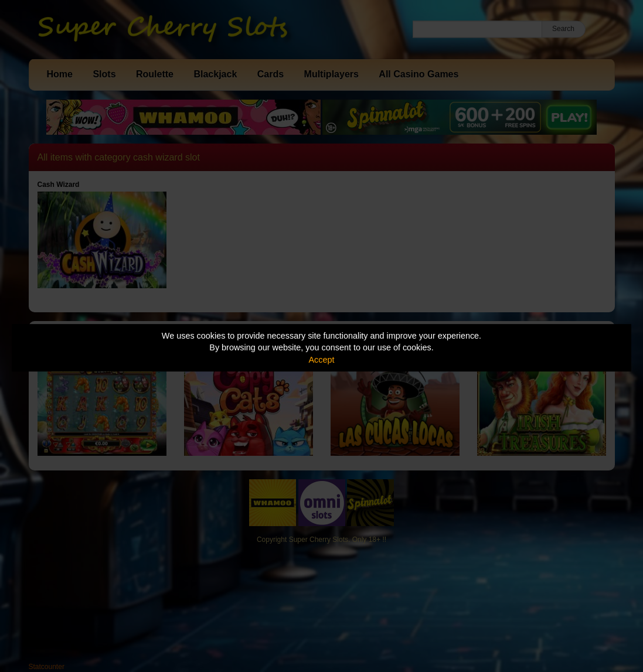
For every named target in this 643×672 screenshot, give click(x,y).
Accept (322, 360)
